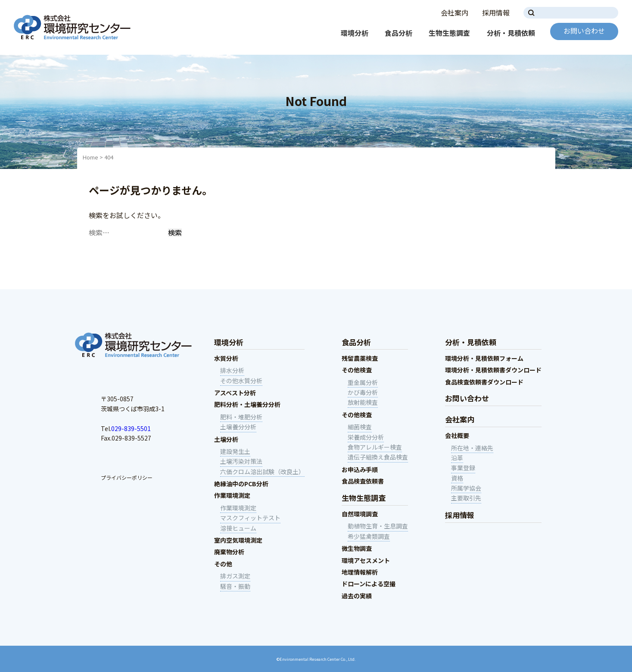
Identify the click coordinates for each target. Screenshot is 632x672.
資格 (457, 478)
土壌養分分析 (238, 427)
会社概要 (457, 435)
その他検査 (357, 370)
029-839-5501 (131, 428)
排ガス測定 (235, 576)
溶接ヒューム (238, 528)
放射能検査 (363, 402)
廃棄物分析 (229, 552)
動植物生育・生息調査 (378, 526)
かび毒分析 (363, 392)
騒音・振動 (235, 586)
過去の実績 (357, 596)
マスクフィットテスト (250, 518)
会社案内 (455, 13)
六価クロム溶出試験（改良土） (262, 472)
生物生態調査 (449, 33)
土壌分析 (226, 439)
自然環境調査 (360, 514)
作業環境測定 (232, 495)
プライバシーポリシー (127, 477)
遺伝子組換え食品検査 (378, 457)
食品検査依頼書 (363, 481)
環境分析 (355, 33)
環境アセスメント (366, 560)
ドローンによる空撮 (369, 584)
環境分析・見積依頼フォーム (484, 358)
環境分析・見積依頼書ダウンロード (493, 370)
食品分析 (399, 33)
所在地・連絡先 (472, 448)
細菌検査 (360, 427)
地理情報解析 (360, 572)
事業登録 (463, 468)
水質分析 (226, 358)
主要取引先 (466, 498)
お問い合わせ (584, 31)
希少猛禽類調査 (369, 536)
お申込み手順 (360, 469)
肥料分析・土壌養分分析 (247, 404)
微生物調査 (357, 548)
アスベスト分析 (235, 393)
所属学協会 (466, 488)
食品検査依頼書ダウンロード (484, 382)
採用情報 (496, 13)
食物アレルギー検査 (375, 447)
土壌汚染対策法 (241, 461)
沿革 (457, 458)
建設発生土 (235, 451)
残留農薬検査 (360, 358)
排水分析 (232, 370)
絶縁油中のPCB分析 (241, 484)
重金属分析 (363, 382)
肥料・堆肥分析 (241, 417)
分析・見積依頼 (511, 33)
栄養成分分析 (366, 437)
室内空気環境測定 (238, 540)
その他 (223, 564)
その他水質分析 (241, 381)
